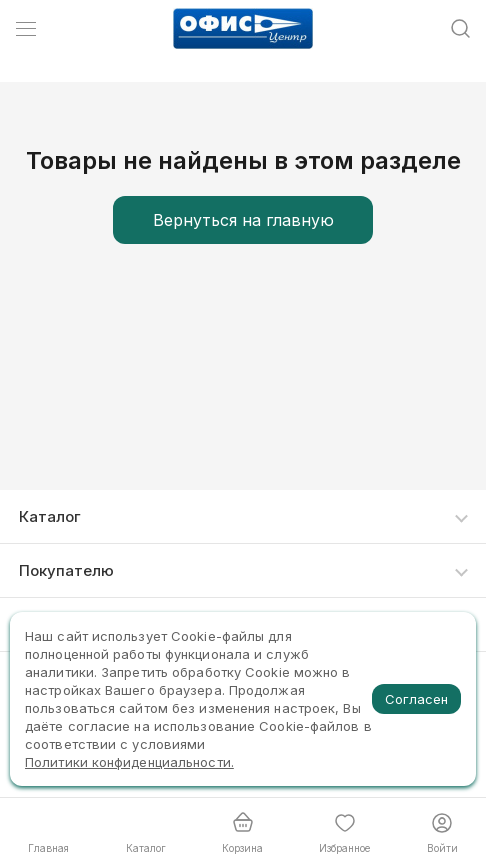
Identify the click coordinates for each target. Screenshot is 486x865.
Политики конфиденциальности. (129, 762)
